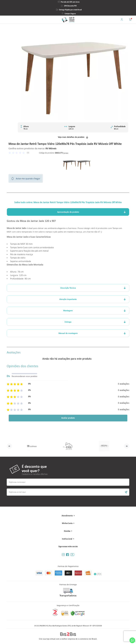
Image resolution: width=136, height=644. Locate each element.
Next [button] (127, 446)
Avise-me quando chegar (28, 179)
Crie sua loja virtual (47, 639)
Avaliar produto (68, 418)
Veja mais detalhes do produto (73, 137)
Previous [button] (9, 446)
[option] (70, 164)
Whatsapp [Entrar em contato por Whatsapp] (132, 640)
